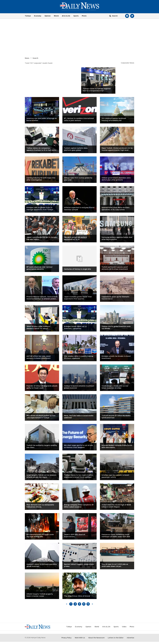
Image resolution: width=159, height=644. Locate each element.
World (56, 16)
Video (124, 627)
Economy (38, 16)
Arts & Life (66, 16)
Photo (84, 16)
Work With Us (80, 638)
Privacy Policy (66, 638)
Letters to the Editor (116, 638)
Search (35, 58)
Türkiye (28, 16)
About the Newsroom (96, 638)
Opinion (48, 16)
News (27, 58)
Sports (76, 16)
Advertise (130, 638)
